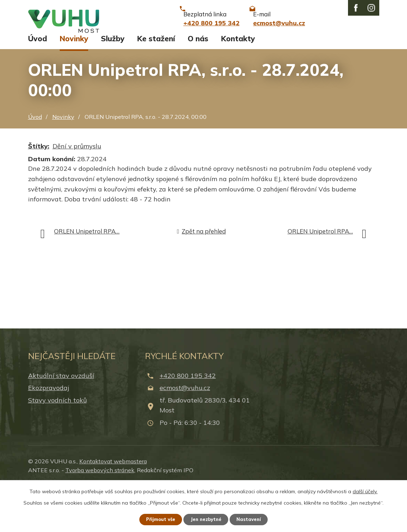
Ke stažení (156, 85)
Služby (113, 85)
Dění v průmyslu (77, 192)
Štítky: (39, 192)
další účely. (365, 490)
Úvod (38, 85)
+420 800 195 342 (188, 422)
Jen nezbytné (207, 519)
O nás (198, 85)
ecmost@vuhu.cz (185, 434)
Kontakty (238, 85)
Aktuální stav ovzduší (61, 422)
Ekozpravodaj (49, 434)
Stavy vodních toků (57, 446)
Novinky (74, 85)
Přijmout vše (157, 519)
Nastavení (253, 519)
